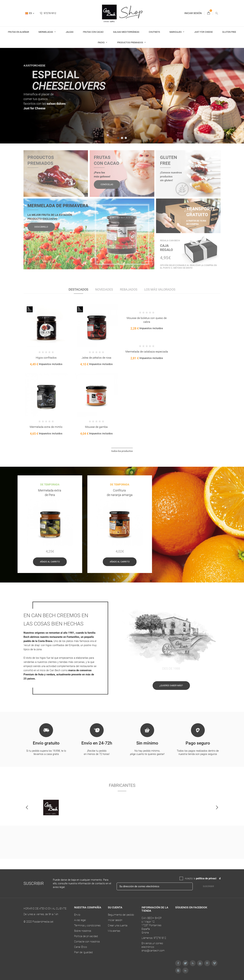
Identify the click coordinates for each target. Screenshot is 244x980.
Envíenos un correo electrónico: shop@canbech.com (153, 947)
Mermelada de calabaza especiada (147, 352)
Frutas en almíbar (18, 32)
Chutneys (154, 32)
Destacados (78, 289)
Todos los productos (122, 451)
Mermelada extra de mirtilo (46, 427)
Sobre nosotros (83, 931)
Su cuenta (115, 907)
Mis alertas (114, 931)
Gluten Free (229, 32)
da (218, 878)
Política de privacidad (86, 936)
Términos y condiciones (87, 925)
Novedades (104, 289)
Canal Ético (81, 947)
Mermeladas (46, 32)
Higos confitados (46, 358)
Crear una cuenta (118, 925)
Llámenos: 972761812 (154, 938)
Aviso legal (80, 920)
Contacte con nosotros (87, 942)
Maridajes (176, 32)
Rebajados (129, 289)
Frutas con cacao (93, 32)
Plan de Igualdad (83, 952)
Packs (101, 42)
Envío (77, 915)
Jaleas (70, 32)
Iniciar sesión (115, 920)
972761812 (48, 13)
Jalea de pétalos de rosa (96, 358)
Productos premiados (130, 42)
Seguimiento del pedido (121, 915)
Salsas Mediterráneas (126, 32)
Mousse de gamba (96, 427)
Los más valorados (160, 289)
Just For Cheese (203, 32)
